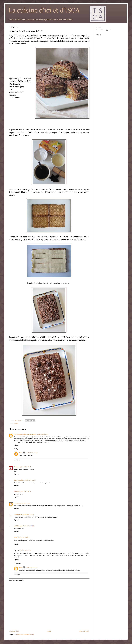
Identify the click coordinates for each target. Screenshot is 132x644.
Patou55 (16, 503)
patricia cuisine (18, 526)
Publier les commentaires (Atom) (25, 634)
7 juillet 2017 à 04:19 (24, 537)
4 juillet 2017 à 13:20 (43, 434)
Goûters (16, 423)
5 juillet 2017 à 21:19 (28, 514)
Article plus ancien (84, 631)
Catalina (16, 467)
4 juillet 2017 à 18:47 (25, 467)
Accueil (49, 631)
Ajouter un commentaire (16, 580)
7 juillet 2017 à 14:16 (25, 551)
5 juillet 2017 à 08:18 (25, 492)
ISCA (21, 453)
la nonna (16, 492)
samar (16, 537)
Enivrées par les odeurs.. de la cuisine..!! (25, 434)
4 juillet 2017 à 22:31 (30, 480)
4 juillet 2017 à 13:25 (31, 453)
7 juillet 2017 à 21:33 (31, 567)
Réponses (18, 449)
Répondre (17, 445)
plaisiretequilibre (19, 480)
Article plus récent (14, 631)
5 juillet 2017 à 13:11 (25, 503)
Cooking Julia (18, 514)
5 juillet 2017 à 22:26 (29, 526)
